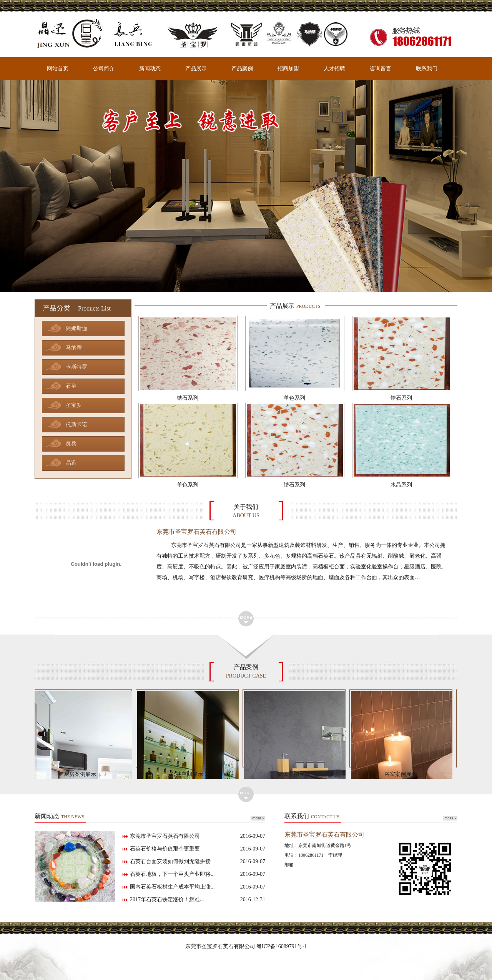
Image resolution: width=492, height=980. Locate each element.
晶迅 (71, 463)
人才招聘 (334, 69)
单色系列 (294, 398)
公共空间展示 (189, 774)
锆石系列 (188, 398)
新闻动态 (150, 69)
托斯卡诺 (76, 424)
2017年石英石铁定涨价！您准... (198, 900)
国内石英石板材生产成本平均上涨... (198, 887)
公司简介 (104, 69)
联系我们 (427, 69)
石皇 (71, 386)
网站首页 (58, 69)
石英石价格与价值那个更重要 (198, 849)
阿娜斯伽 (76, 328)
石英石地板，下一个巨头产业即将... (198, 874)
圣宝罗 (74, 405)
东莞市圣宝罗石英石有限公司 (198, 836)
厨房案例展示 (82, 774)
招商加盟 (288, 69)
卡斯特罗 (76, 367)
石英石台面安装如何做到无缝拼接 (198, 862)
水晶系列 (401, 485)
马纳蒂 (74, 348)
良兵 (71, 444)
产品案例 (242, 69)
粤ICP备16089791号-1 (282, 946)
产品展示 (196, 69)
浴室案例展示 (402, 774)
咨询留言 (381, 69)
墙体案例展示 (296, 774)
